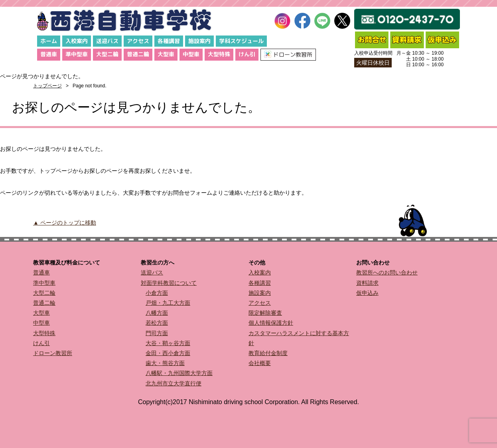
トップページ (47, 86)
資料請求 (367, 283)
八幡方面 (157, 313)
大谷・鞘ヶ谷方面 (168, 343)
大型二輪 (107, 54)
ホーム (49, 41)
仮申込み (367, 293)
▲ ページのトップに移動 (65, 223)
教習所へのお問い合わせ (387, 272)
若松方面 (157, 323)
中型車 (191, 54)
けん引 (247, 54)
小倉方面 (157, 293)
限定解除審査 (265, 313)
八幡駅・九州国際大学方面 (179, 373)
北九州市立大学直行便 (174, 383)
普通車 (49, 54)
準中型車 (77, 54)
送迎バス (107, 41)
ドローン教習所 (53, 353)
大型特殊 (219, 54)
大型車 (166, 54)
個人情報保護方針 (271, 323)
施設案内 (199, 41)
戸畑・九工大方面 (168, 303)
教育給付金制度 (268, 353)
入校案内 (77, 41)
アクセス (138, 41)
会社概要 (260, 363)
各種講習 (169, 41)
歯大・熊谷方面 (165, 363)
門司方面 (157, 333)
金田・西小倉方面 (168, 353)
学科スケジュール (241, 41)
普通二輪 (138, 54)
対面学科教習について (169, 283)
